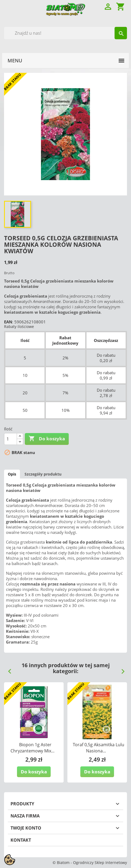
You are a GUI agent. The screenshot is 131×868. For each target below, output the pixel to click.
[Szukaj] (65, 33)
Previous (8, 669)
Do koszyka (47, 439)
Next (121, 669)
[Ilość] (11, 439)
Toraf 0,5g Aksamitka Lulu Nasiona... (99, 748)
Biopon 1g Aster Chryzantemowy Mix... (32, 748)
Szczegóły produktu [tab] (43, 474)
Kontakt (21, 840)
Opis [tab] (12, 474)
